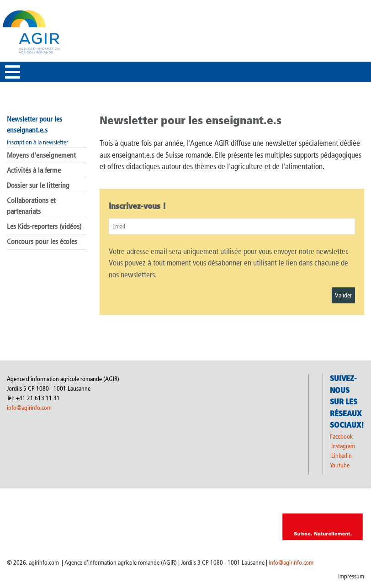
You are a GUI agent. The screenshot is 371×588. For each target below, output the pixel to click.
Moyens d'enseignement (41, 155)
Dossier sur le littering (38, 185)
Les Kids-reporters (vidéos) (44, 226)
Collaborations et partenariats (31, 206)
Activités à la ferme (34, 170)
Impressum (351, 576)
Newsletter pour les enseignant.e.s (34, 124)
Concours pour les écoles (42, 241)
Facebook (341, 437)
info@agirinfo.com (29, 408)
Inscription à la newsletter (37, 142)
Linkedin (342, 456)
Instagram (343, 446)
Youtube (340, 465)
